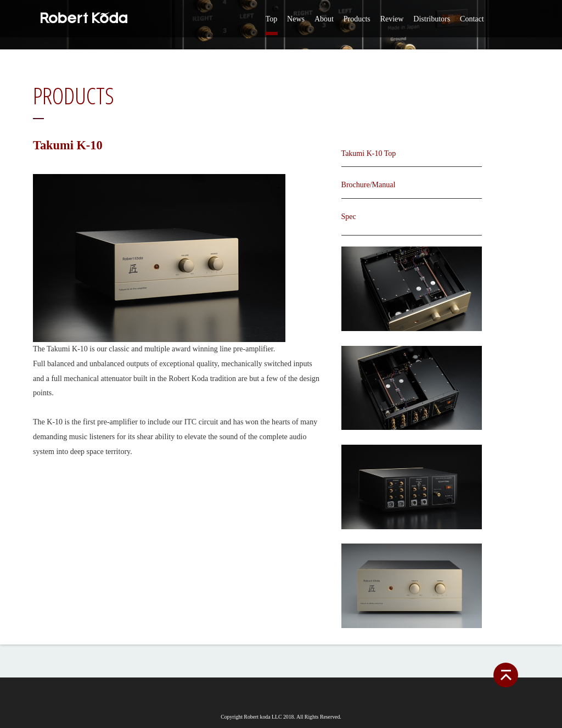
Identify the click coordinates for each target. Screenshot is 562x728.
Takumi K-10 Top (369, 153)
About (324, 19)
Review (392, 19)
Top (272, 19)
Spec (349, 217)
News (296, 19)
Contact (472, 19)
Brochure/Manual (369, 185)
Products (357, 19)
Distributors (432, 19)
